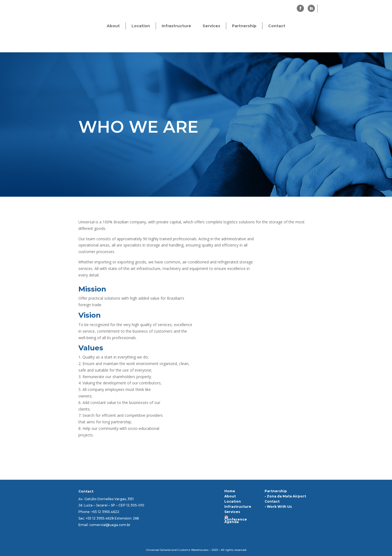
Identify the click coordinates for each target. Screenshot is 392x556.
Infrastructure (176, 26)
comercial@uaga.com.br (110, 525)
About (113, 26)
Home (230, 491)
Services (211, 26)
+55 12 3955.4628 (100, 518)
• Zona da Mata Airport (285, 496)
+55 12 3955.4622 (105, 512)
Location (141, 26)
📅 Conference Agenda (236, 519)
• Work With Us (278, 507)
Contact (277, 26)
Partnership (244, 26)
